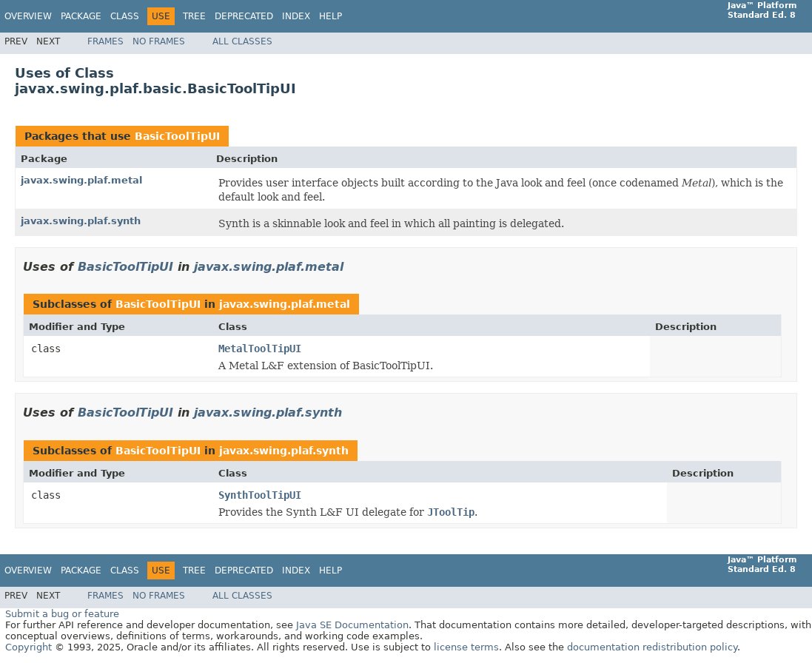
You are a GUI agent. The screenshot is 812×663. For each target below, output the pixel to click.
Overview (28, 16)
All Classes (242, 41)
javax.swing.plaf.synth (81, 221)
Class (125, 16)
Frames (105, 41)
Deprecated (244, 16)
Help (330, 16)
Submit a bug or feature (62, 614)
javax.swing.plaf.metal (81, 180)
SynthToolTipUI (260, 495)
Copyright (28, 647)
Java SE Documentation (352, 625)
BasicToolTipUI (177, 136)
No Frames (159, 41)
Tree (194, 16)
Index (296, 16)
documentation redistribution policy (652, 647)
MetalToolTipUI (260, 349)
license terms (466, 647)
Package (81, 16)
